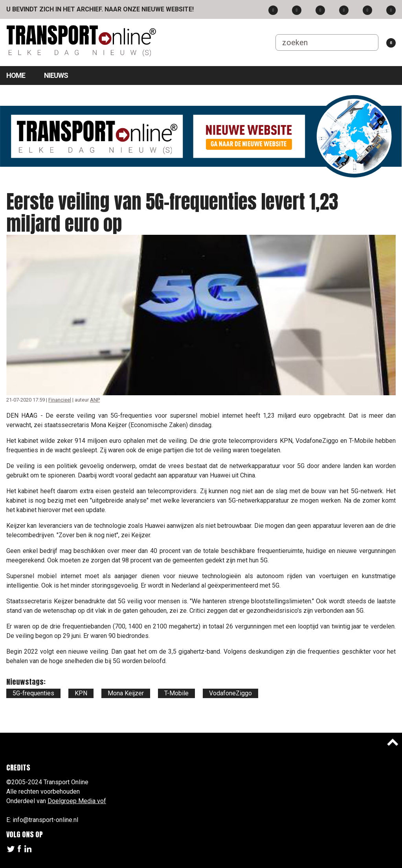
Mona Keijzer (126, 693)
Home (16, 75)
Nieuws (56, 75)
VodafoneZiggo (230, 693)
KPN (81, 693)
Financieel (60, 400)
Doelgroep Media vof (77, 801)
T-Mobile (176, 693)
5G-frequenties (33, 693)
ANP (95, 400)
